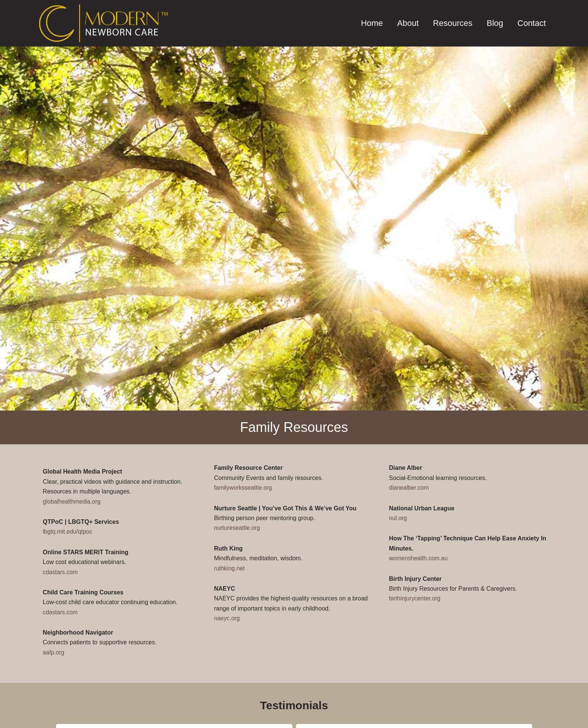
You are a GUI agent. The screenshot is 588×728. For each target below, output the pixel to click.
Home (372, 23)
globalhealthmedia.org (72, 502)
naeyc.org (227, 618)
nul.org (398, 518)
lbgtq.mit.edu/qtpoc (68, 532)
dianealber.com (409, 488)
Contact (532, 23)
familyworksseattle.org (244, 488)
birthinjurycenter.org (415, 598)
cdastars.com (61, 572)
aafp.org (54, 652)
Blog (495, 23)
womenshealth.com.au (419, 558)
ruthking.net (230, 568)
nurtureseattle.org (238, 528)
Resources (453, 23)
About (408, 23)
